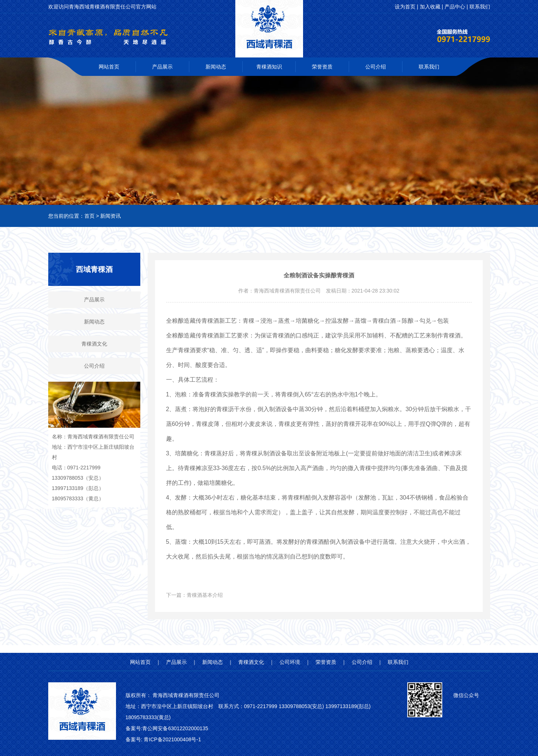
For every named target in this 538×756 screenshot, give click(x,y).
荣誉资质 (322, 67)
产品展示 (162, 67)
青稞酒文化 (94, 344)
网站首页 (109, 67)
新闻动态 (216, 67)
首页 (89, 216)
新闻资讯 (110, 216)
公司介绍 (376, 67)
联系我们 (429, 67)
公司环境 (290, 662)
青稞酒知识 (269, 67)
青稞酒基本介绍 (205, 595)
